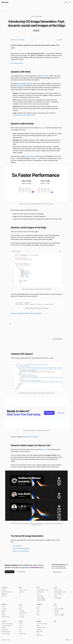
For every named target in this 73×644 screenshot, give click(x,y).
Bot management (58, 594)
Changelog (22, 611)
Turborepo (22, 592)
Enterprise (4, 611)
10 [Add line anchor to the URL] (13, 268)
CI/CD (38, 594)
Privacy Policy (23, 634)
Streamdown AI (59, 615)
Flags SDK (57, 611)
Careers (21, 626)
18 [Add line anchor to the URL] (13, 279)
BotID (56, 596)
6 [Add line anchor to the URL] (13, 262)
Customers (4, 609)
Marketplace (5, 594)
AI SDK (56, 607)
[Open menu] (70, 2)
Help (20, 628)
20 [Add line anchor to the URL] (13, 282)
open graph (20, 86)
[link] (10, 572)
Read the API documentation (21, 548)
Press (21, 630)
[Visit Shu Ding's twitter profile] (34, 31)
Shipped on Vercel (41, 628)
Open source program (42, 624)
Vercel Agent (41, 600)
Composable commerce (7, 624)
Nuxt (38, 609)
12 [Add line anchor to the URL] (13, 271)
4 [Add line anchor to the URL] (13, 259)
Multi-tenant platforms (7, 626)
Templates (4, 590)
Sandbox (57, 598)
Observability (40, 596)
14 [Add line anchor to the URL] (13, 274)
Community (22, 617)
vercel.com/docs (31, 156)
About (21, 624)
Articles (3, 613)
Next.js (38, 607)
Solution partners (6, 617)
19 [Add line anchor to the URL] (13, 281)
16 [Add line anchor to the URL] (13, 276)
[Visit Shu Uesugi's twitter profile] (39, 31)
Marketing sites (5, 630)
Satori (22, 235)
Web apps (4, 628)
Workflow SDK (59, 609)
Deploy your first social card (21, 551)
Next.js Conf (45, 449)
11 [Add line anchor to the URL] (13, 269)
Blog (32, 16)
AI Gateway (40, 598)
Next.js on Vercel (23, 590)
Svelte (38, 611)
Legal (20, 632)
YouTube (40, 635)
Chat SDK (57, 613)
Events (38, 626)
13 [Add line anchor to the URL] (13, 272)
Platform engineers (6, 632)
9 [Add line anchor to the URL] (13, 266)
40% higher (46, 76)
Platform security (58, 590)
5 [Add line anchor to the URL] (13, 261)
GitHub (39, 629)
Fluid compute (40, 592)
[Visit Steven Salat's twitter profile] (36, 31)
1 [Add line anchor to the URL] (13, 255)
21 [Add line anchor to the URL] (13, 284)
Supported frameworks (7, 592)
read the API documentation (33, 313)
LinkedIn (39, 631)
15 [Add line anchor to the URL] (13, 275)
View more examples (17, 313)
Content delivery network (43, 590)
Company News (38, 16)
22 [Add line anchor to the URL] (13, 285)
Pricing (3, 607)
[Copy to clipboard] (60, 251)
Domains (4, 596)
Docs (20, 607)
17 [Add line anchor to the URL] (13, 278)
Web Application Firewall (60, 592)
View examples (17, 546)
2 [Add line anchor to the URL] (13, 256)
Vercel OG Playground (32, 437)
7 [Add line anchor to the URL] (13, 264)
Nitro (38, 613)
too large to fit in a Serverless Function (24, 115)
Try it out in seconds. (17, 63)
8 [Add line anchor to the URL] (13, 265)
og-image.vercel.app (24, 84)
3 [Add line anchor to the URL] (13, 258)
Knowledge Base (23, 613)
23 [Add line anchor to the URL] (13, 286)
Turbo (38, 615)
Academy (21, 615)
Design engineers (6, 634)
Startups (4, 615)
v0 (20, 594)
